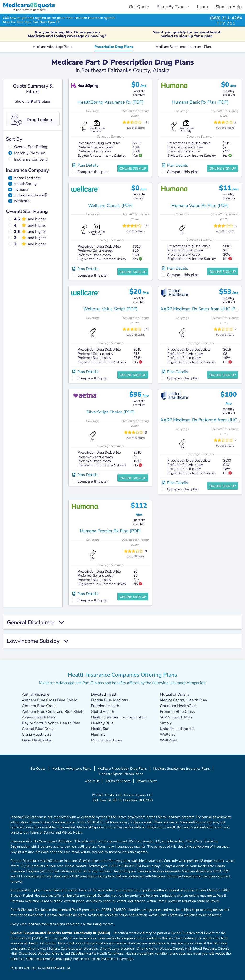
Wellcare (22, 201)
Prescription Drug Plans (114, 47)
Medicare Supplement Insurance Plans (184, 47)
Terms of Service (118, 781)
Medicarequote (29, 5)
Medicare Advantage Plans (52, 47)
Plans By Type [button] (171, 7)
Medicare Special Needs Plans (121, 774)
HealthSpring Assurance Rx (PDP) (111, 102)
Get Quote (139, 7)
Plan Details (85, 165)
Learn (202, 7)
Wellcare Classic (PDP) (110, 206)
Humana (21, 189)
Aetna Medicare (27, 178)
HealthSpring (25, 184)
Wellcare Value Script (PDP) (110, 309)
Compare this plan (93, 172)
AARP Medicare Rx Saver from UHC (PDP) (201, 309)
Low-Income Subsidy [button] (38, 641)
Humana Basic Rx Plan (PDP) (200, 102)
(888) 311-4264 (226, 18)
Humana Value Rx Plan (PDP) (200, 206)
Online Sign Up (133, 169)
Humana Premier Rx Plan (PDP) (110, 531)
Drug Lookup (32, 120)
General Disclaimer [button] (35, 622)
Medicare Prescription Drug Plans (122, 768)
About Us (92, 781)
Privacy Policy (147, 781)
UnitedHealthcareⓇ (31, 195)
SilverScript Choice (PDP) (111, 412)
